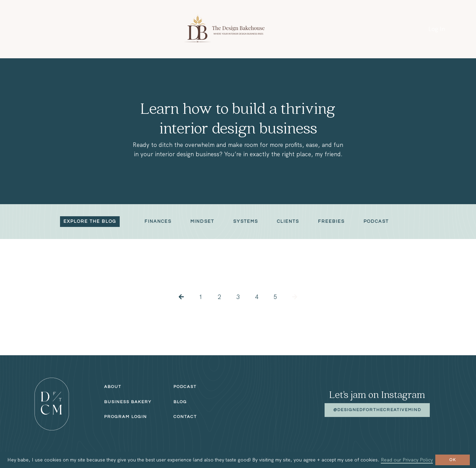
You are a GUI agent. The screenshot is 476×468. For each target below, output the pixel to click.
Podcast (376, 221)
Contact (185, 417)
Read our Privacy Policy (407, 460)
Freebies (331, 221)
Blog (180, 402)
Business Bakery (128, 402)
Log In (437, 29)
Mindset (202, 221)
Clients (288, 221)
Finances (158, 221)
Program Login (126, 417)
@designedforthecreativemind (377, 410)
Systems (246, 221)
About (113, 387)
